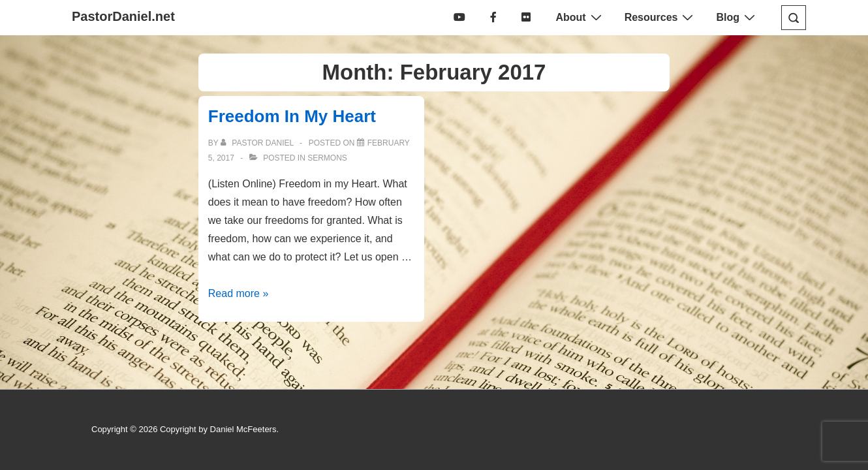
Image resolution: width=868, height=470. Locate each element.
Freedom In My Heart (292, 116)
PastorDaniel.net (123, 16)
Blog (737, 17)
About (580, 17)
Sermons (327, 158)
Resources (661, 17)
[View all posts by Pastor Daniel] (258, 143)
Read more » (239, 293)
